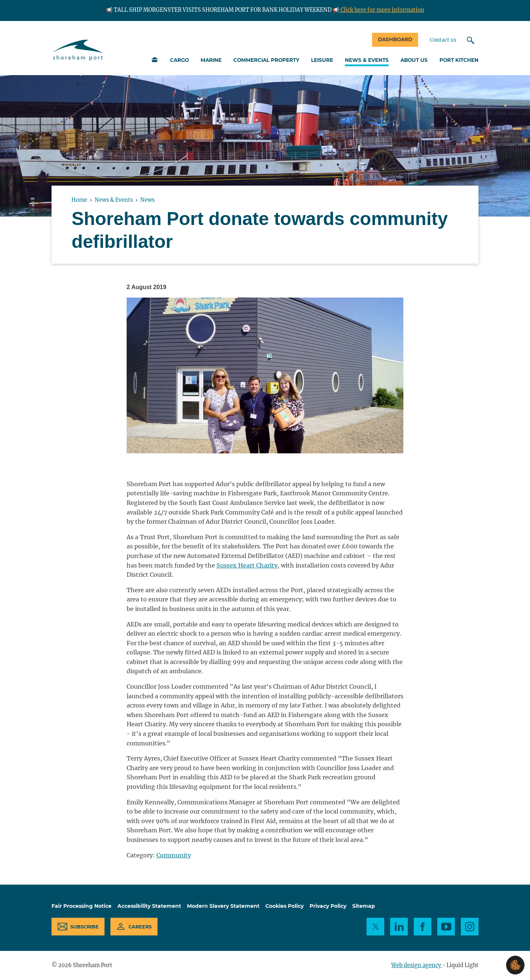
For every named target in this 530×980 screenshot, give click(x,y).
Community (174, 855)
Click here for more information (382, 10)
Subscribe (84, 927)
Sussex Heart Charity (247, 565)
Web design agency (417, 965)
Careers (140, 927)
